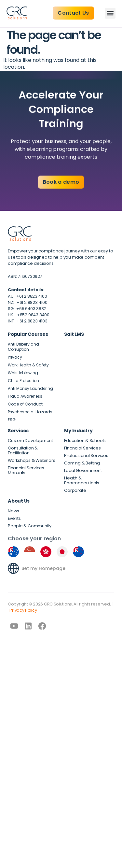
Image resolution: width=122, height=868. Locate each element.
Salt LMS (74, 334)
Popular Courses (28, 334)
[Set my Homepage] (13, 568)
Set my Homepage (43, 568)
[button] (110, 13)
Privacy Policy (23, 610)
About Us (19, 501)
